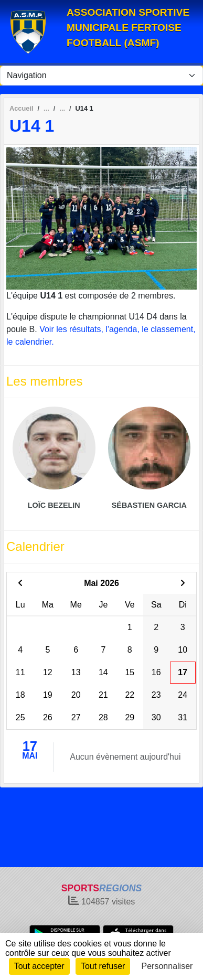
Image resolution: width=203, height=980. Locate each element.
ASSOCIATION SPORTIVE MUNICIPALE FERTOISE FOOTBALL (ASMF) (128, 28)
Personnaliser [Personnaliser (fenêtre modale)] (167, 966)
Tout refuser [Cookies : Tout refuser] (103, 966)
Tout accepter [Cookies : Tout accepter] (39, 966)
